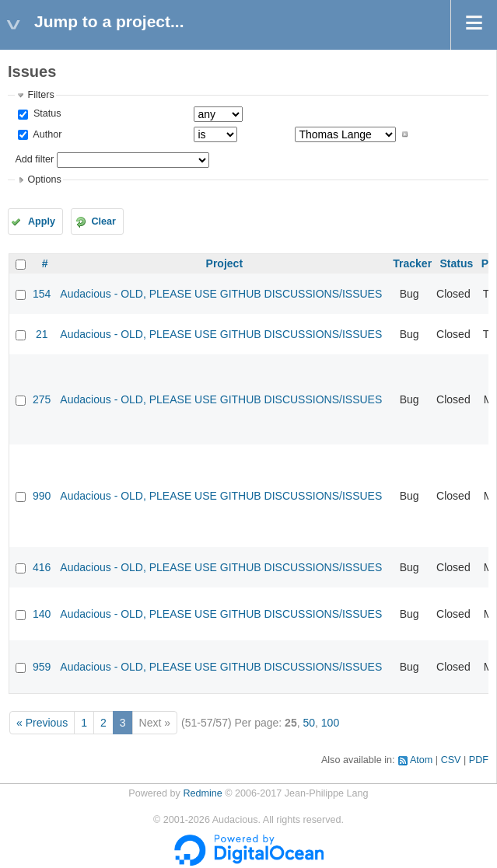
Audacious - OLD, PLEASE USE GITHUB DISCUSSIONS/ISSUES (221, 294)
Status (45, 113)
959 (42, 667)
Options (44, 180)
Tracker (412, 263)
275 (42, 399)
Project (224, 263)
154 (42, 294)
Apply (42, 221)
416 (42, 567)
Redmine (202, 793)
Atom (421, 760)
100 (330, 723)
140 (42, 614)
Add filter (34, 159)
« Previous (42, 723)
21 (42, 334)
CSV (451, 760)
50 (309, 723)
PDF (479, 760)
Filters (40, 95)
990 (42, 496)
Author (46, 134)
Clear (103, 221)
